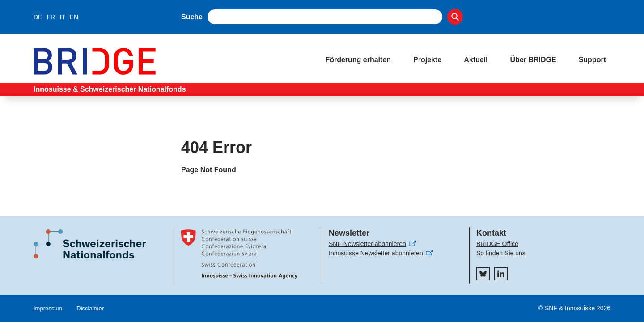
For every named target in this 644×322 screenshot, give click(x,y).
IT (62, 17)
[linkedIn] (501, 274)
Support (592, 60)
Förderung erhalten (358, 60)
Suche (192, 17)
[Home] (170, 61)
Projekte (427, 60)
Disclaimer (90, 308)
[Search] (455, 17)
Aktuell (476, 60)
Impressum (48, 308)
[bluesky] (483, 274)
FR (51, 17)
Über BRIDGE (533, 60)
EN (74, 17)
